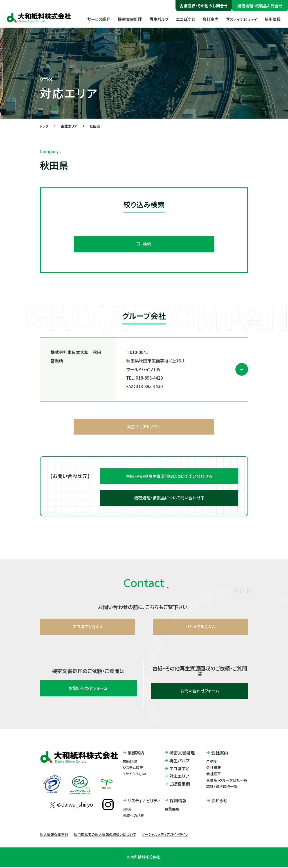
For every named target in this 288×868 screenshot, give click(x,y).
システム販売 (133, 769)
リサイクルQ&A (135, 775)
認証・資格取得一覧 (222, 788)
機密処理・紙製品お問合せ (260, 6)
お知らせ (217, 802)
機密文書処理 (123, 20)
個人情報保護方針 (54, 835)
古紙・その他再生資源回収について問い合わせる (169, 477)
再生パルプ (154, 20)
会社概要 (213, 769)
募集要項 (172, 810)
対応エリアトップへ (144, 427)
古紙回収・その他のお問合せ (204, 6)
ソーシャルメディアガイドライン (165, 835)
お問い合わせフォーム (88, 689)
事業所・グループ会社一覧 (227, 781)
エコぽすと (182, 20)
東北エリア (69, 127)
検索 (144, 245)
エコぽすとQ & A (88, 628)
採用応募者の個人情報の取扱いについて (105, 835)
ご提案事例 (177, 785)
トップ (44, 127)
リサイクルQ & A (200, 628)
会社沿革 (213, 775)
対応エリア (177, 777)
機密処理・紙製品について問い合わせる (169, 499)
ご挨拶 (211, 763)
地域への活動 (134, 817)
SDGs (127, 810)
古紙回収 (130, 763)
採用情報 (272, 20)
